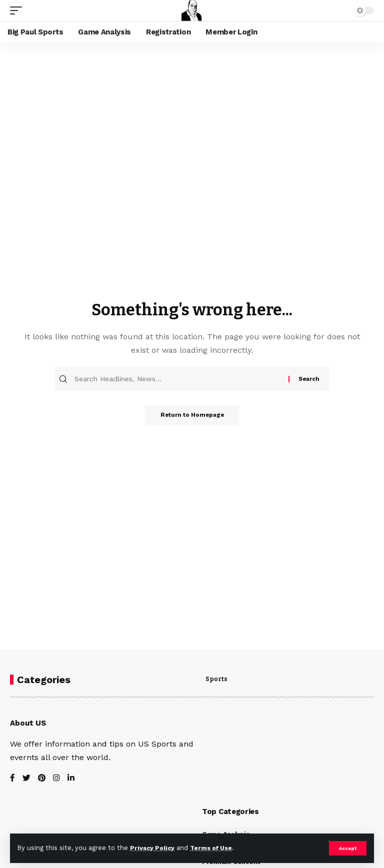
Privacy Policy (153, 848)
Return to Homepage (192, 416)
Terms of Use (215, 848)
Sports (216, 680)
